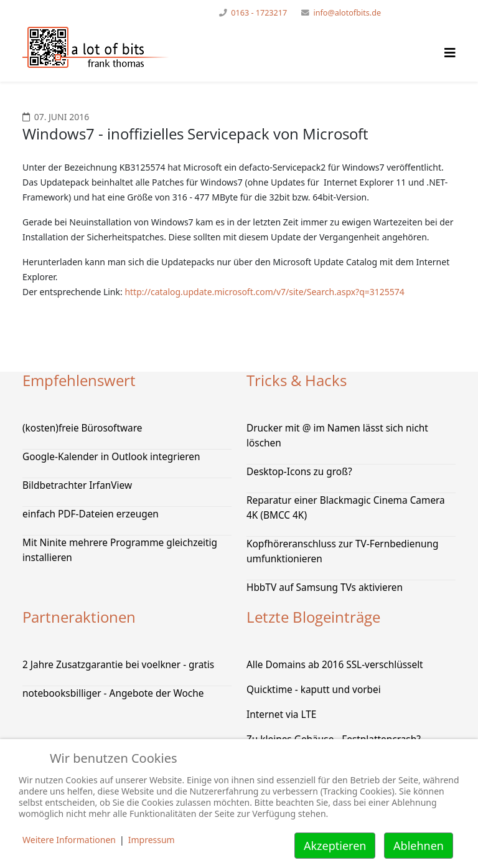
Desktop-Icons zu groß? (299, 472)
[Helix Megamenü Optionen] (450, 53)
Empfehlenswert (79, 380)
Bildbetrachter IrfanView (77, 485)
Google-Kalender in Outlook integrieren (111, 457)
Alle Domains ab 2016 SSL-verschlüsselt (335, 665)
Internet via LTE (281, 715)
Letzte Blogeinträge (313, 617)
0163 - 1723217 (259, 13)
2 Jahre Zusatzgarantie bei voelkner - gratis (118, 665)
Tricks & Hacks (297, 380)
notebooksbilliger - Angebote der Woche (113, 693)
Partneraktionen (79, 617)
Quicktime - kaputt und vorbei (314, 690)
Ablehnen (419, 846)
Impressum (152, 840)
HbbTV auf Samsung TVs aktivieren (325, 587)
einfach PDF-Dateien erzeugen (91, 514)
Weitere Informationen (69, 840)
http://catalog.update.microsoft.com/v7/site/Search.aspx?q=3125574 (264, 292)
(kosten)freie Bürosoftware (82, 428)
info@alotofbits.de (347, 13)
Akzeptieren (335, 846)
